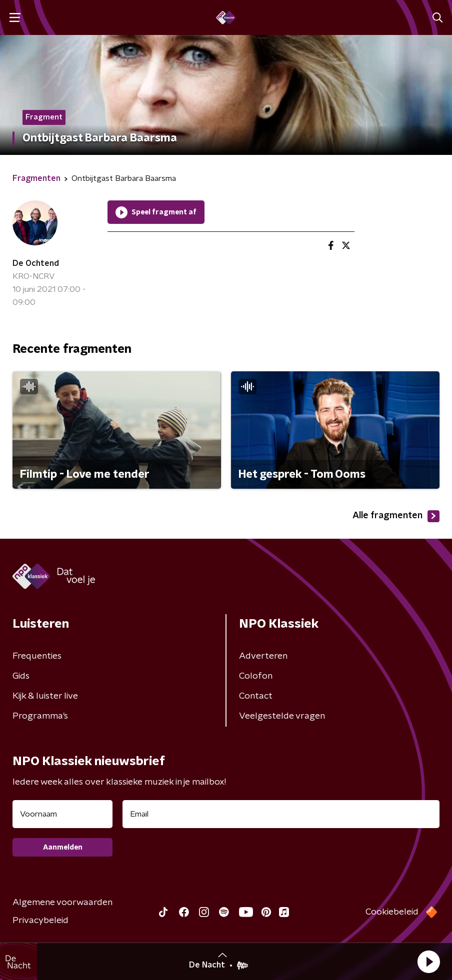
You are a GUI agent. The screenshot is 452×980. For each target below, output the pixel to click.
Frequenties (37, 656)
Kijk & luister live (45, 696)
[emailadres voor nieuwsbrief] (281, 814)
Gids (21, 676)
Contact (256, 696)
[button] (428, 962)
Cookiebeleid (392, 912)
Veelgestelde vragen (282, 716)
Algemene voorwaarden (62, 903)
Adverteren (263, 656)
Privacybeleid (40, 921)
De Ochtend (36, 263)
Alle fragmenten (396, 516)
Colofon (256, 676)
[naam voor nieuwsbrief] (62, 814)
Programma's (40, 716)
